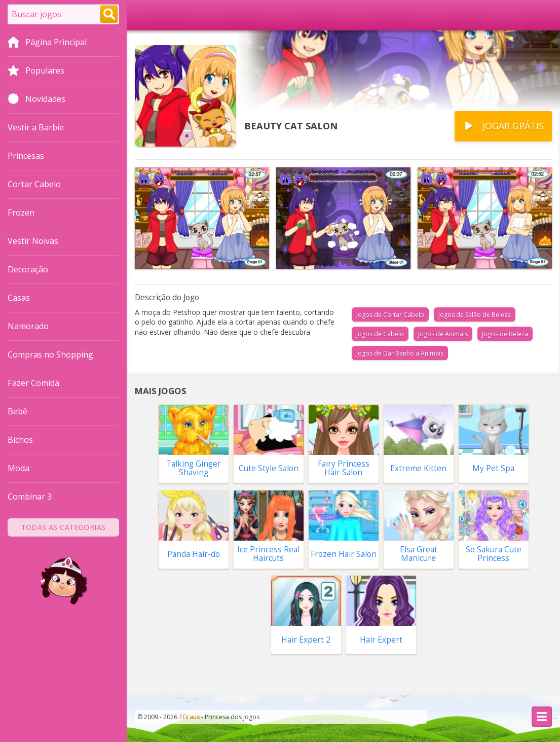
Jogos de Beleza (505, 334)
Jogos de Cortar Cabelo (390, 315)
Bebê (17, 411)
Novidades (36, 100)
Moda (18, 468)
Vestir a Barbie (36, 127)
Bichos (20, 440)
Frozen (21, 213)
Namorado (28, 326)
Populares (36, 72)
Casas (19, 298)
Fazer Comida (33, 383)
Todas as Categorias (64, 527)
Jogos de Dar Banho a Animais (400, 353)
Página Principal (47, 43)
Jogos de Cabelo (380, 334)
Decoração (28, 269)
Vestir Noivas (33, 241)
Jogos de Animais (443, 334)
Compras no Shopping (50, 355)
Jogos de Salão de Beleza (475, 315)
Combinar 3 (30, 497)
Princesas (26, 156)
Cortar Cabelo (34, 184)
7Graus (189, 717)
